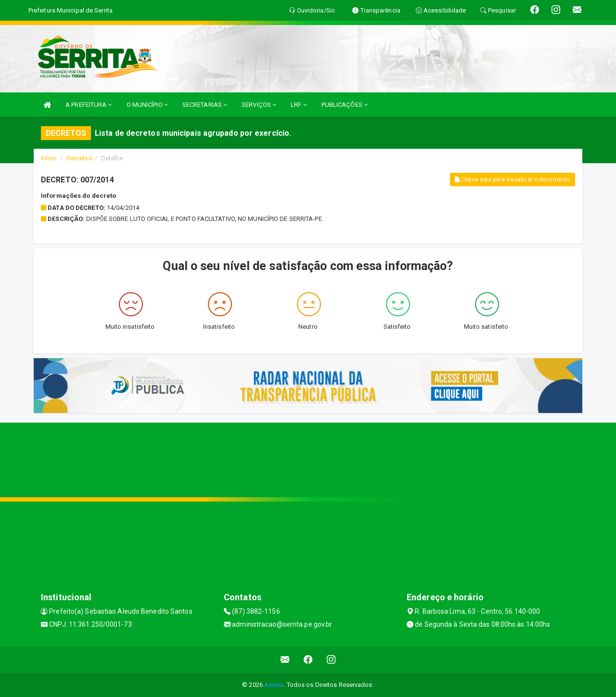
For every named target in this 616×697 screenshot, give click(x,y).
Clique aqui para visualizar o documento (513, 180)
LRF (299, 105)
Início (49, 158)
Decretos (79, 158)
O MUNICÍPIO (147, 105)
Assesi (274, 685)
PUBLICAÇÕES (345, 105)
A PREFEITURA (89, 105)
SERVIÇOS (259, 105)
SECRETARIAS (205, 105)
